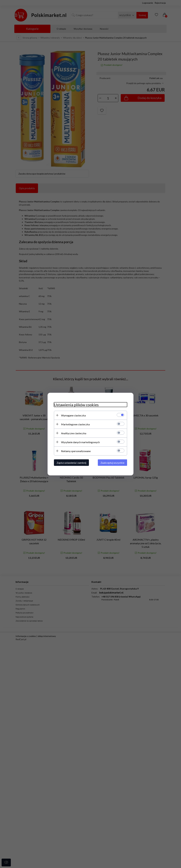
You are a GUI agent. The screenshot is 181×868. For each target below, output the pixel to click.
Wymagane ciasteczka (73, 415)
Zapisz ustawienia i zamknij (71, 463)
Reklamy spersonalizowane (76, 451)
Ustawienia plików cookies (76, 405)
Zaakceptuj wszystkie (112, 463)
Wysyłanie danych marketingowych (80, 442)
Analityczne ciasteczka (74, 433)
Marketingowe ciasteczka (75, 424)
